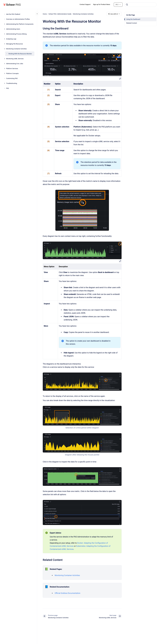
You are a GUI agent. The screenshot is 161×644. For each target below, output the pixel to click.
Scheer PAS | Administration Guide (60, 14)
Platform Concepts (12, 73)
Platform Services (12, 69)
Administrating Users (13, 29)
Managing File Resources (15, 44)
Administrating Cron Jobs (15, 64)
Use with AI (114, 14)
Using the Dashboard (133, 19)
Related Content (132, 23)
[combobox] (140, 5)
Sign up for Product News (102, 4)
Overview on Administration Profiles (18, 19)
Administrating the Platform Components (20, 24)
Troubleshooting (12, 83)
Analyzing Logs (11, 39)
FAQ (8, 88)
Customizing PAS (12, 78)
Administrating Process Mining (16, 34)
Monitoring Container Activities (16, 49)
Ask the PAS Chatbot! (13, 14)
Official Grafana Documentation (67, 593)
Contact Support (85, 4)
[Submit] (127, 5)
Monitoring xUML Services (15, 59)
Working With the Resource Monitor (20, 54)
